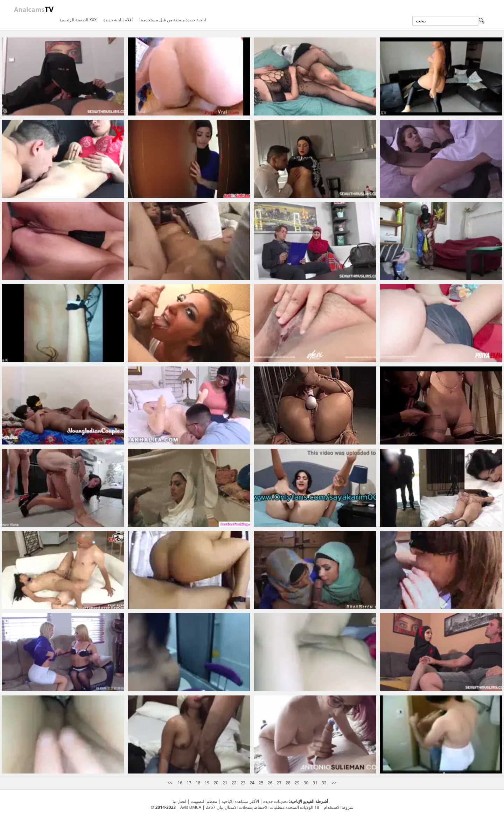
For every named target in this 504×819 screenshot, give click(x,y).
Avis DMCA (191, 807)
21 (225, 783)
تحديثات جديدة (275, 801)
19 (207, 783)
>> (334, 783)
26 (270, 783)
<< (170, 783)
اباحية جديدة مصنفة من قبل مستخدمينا (173, 20)
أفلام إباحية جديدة (118, 20)
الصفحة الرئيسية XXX (78, 20)
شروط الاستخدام (339, 807)
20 (216, 783)
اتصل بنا (179, 801)
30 (306, 783)
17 (189, 783)
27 (279, 783)
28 (288, 783)
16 (180, 783)
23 (243, 783)
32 (324, 783)
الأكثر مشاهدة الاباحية (240, 801)
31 (315, 783)
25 (261, 783)
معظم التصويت (204, 801)
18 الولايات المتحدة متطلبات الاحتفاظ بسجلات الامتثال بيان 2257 (262, 807)
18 (198, 783)
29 (297, 783)
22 (234, 783)
